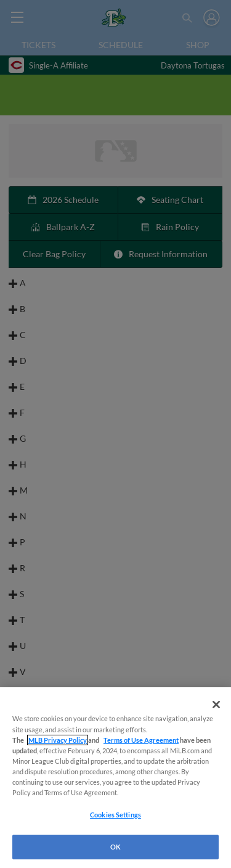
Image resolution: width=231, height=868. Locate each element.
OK (115, 847)
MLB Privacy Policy (58, 740)
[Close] (216, 705)
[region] (115, 778)
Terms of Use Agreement (141, 740)
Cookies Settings (115, 815)
